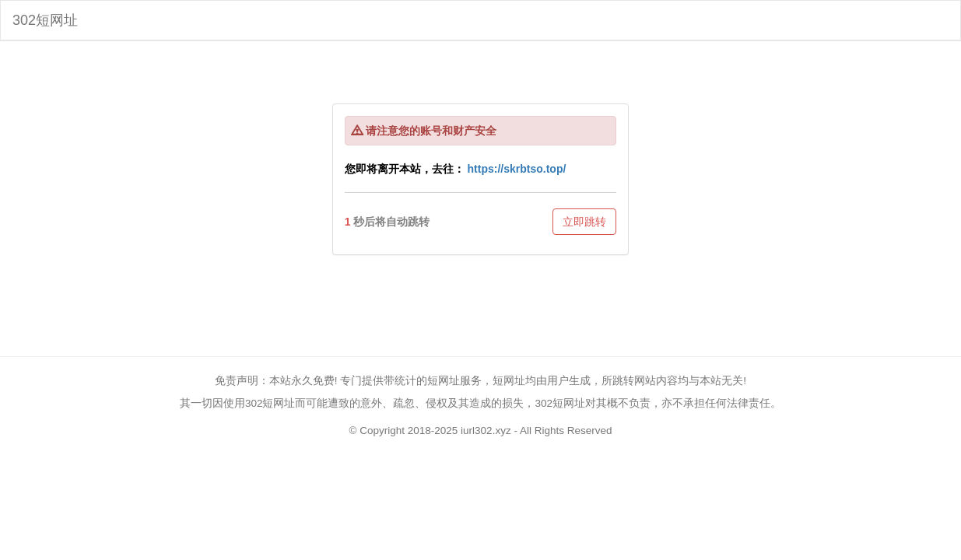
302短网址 (45, 20)
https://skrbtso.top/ (517, 169)
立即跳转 (584, 222)
